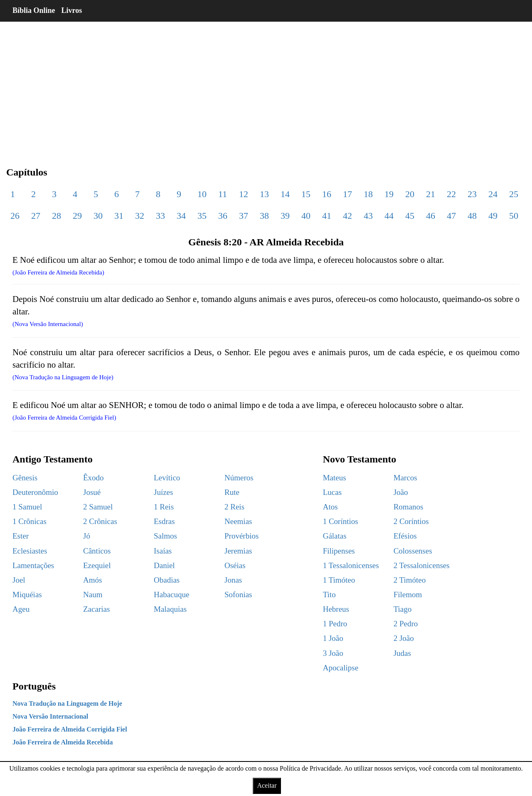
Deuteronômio (35, 492)
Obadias (167, 580)
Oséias (235, 565)
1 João (333, 638)
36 (223, 216)
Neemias (238, 521)
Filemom (408, 595)
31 (119, 216)
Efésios (405, 536)
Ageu (21, 609)
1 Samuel (27, 507)
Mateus (335, 478)
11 (223, 194)
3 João (333, 653)
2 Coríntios (411, 521)
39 (285, 216)
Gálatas (335, 536)
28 (57, 216)
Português (34, 686)
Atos (330, 507)
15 (306, 194)
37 (244, 216)
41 (327, 216)
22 (451, 194)
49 (493, 216)
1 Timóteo (339, 580)
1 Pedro (335, 624)
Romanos (409, 507)
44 (389, 216)
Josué (92, 492)
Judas (402, 653)
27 (36, 216)
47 (451, 216)
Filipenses (339, 551)
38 (264, 216)
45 (410, 216)
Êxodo (94, 478)
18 (368, 194)
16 (327, 194)
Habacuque (171, 595)
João (401, 492)
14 (285, 194)
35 (202, 216)
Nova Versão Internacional (50, 716)
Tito (329, 595)
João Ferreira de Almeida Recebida (63, 742)
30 (98, 216)
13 (264, 194)
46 (431, 216)
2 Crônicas (100, 521)
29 (77, 216)
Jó (87, 536)
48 (472, 216)
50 (514, 216)
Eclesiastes (30, 551)
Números (239, 478)
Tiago (403, 609)
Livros (72, 10)
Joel (19, 580)
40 (306, 216)
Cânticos (97, 551)
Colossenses (413, 551)
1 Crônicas (30, 521)
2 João (404, 638)
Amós (92, 580)
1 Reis (164, 507)
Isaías (163, 551)
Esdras (164, 521)
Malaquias (170, 609)
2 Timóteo (410, 580)
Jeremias (238, 551)
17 (347, 194)
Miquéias (27, 595)
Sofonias (238, 595)
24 (493, 194)
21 (431, 194)
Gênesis (25, 478)
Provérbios (241, 536)
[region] (266, 87)
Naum (93, 595)
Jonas (233, 580)
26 (15, 216)
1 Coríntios (341, 521)
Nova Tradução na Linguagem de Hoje (67, 703)
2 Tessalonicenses (422, 565)
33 (160, 216)
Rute (232, 492)
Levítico (167, 478)
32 (140, 216)
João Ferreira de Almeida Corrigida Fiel (70, 729)
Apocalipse (341, 668)
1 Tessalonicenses (351, 565)
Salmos (165, 536)
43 (368, 216)
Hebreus (336, 609)
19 (389, 194)
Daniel (164, 565)
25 (514, 194)
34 (181, 216)
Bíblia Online (34, 10)
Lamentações (33, 565)
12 (244, 194)
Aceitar (267, 785)
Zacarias (96, 609)
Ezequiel (97, 565)
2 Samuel (98, 507)
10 (202, 194)
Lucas (332, 492)
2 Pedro (406, 624)
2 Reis (234, 507)
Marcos (405, 478)
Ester (21, 536)
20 (410, 194)
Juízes (163, 492)
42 (347, 216)
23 (472, 194)
